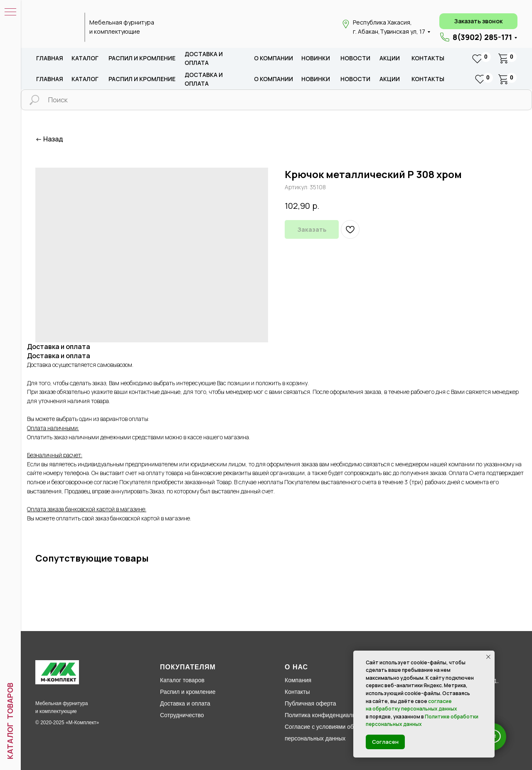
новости (355, 58)
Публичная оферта (310, 703)
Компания (298, 680)
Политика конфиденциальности (328, 715)
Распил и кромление (188, 692)
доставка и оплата (204, 58)
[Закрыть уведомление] (488, 657)
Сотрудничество (182, 715)
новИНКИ (316, 58)
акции (390, 58)
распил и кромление (142, 58)
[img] (55, 27)
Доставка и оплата (185, 703)
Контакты (428, 58)
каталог (85, 58)
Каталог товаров (182, 680)
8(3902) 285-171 (482, 37)
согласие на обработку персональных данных (411, 705)
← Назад (49, 139)
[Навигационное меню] (10, 12)
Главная (50, 58)
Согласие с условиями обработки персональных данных (330, 733)
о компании (273, 58)
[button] (478, 21)
